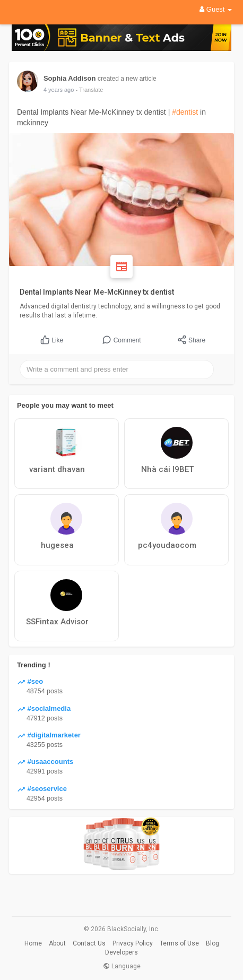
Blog (212, 943)
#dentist (185, 112)
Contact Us (89, 943)
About (57, 943)
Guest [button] (216, 9)
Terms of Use (179, 943)
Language (122, 966)
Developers (121, 952)
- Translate (89, 90)
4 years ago (59, 90)
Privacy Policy (133, 943)
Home (33, 943)
